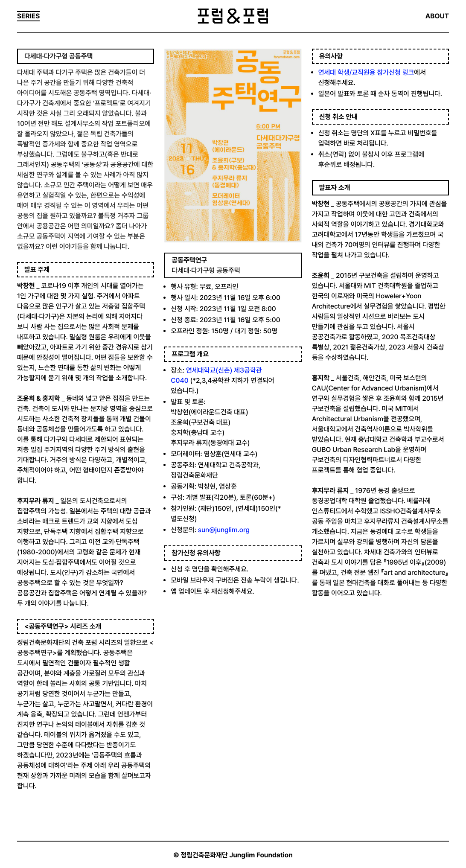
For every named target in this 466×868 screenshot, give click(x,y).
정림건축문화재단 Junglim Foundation (237, 855)
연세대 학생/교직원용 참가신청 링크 (366, 72)
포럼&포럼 (233, 16)
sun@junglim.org (224, 530)
